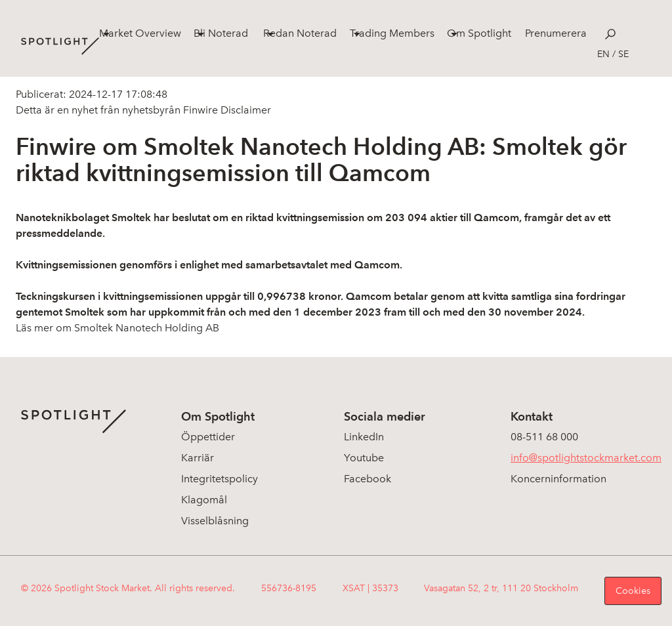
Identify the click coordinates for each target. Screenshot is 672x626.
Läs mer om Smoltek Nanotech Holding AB (117, 328)
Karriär (198, 458)
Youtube (364, 458)
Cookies (633, 591)
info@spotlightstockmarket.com (586, 458)
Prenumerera (556, 33)
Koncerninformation (558, 479)
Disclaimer (244, 110)
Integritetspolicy (220, 479)
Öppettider (208, 437)
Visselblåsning (215, 521)
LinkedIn (364, 437)
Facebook (367, 479)
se (623, 54)
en (603, 54)
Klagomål (204, 500)
